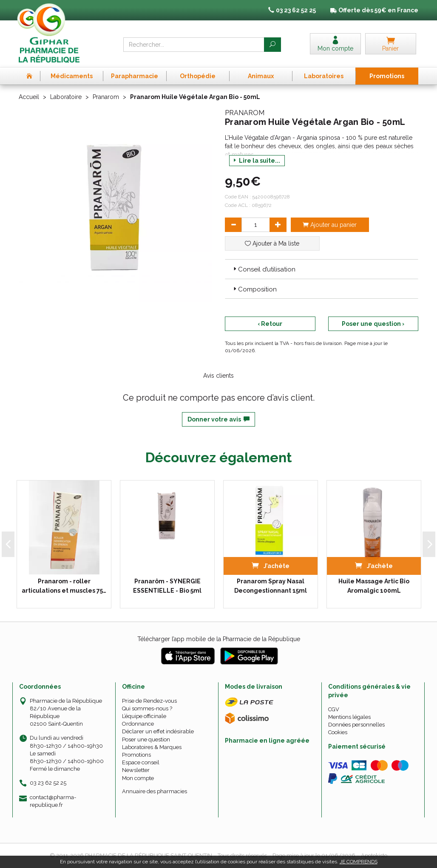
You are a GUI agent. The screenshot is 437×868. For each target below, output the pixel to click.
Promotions (136, 755)
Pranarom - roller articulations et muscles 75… (64, 586)
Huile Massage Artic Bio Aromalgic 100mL (374, 586)
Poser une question (146, 739)
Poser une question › (373, 324)
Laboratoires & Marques (152, 747)
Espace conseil (141, 762)
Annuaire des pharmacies (155, 791)
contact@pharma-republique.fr (53, 801)
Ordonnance (138, 724)
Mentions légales (349, 717)
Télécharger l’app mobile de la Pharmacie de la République (219, 639)
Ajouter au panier (330, 225)
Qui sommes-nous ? (147, 708)
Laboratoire (66, 97)
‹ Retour (270, 324)
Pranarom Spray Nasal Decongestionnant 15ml (271, 586)
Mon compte (138, 778)
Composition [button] (254, 289)
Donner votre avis (218, 419)
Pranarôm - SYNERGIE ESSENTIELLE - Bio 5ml (167, 586)
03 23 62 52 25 (48, 783)
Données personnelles (356, 725)
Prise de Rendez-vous (149, 701)
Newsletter (136, 770)
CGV (334, 709)
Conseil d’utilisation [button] (264, 269)
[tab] (322, 269)
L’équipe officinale (144, 716)
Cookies (338, 732)
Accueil (29, 97)
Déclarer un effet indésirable (158, 731)
